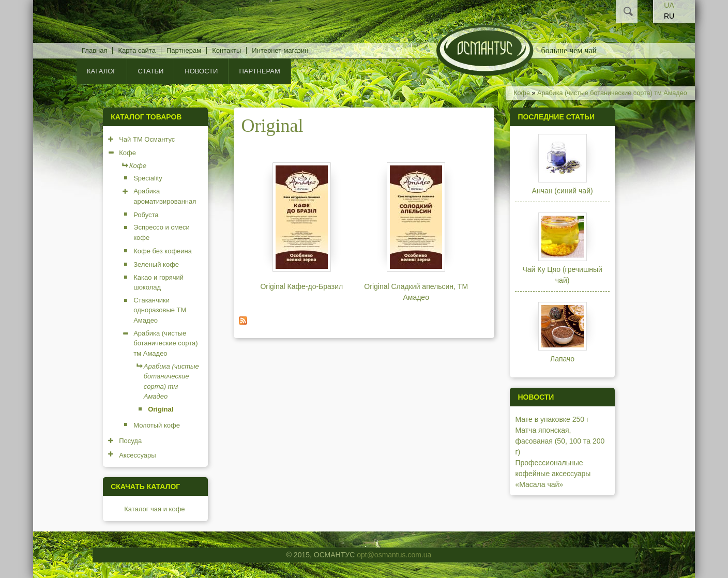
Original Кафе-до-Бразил (301, 286)
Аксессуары (137, 455)
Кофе (522, 93)
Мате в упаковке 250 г (552, 419)
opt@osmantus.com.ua (394, 555)
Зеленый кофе (156, 264)
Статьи (150, 71)
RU (669, 16)
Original (161, 409)
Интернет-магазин (280, 50)
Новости (201, 71)
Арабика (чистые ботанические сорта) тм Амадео (612, 93)
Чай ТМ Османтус (147, 139)
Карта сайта (136, 50)
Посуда (130, 441)
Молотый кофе (157, 425)
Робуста (146, 215)
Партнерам (184, 50)
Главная (94, 50)
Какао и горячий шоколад (158, 283)
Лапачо (562, 359)
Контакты (226, 50)
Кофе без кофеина (163, 251)
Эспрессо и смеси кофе (162, 232)
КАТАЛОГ (102, 71)
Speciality (148, 178)
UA (669, 5)
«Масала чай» (539, 484)
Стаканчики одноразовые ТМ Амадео (160, 310)
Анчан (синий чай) (563, 191)
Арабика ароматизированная (165, 196)
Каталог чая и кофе (154, 509)
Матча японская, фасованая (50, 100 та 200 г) (560, 441)
